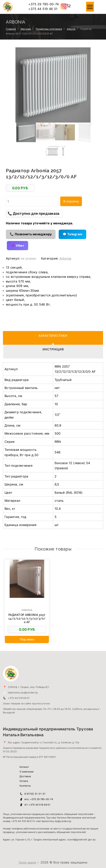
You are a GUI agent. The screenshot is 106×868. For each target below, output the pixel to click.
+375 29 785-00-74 (44, 4)
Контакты (25, 786)
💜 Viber (18, 245)
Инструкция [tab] (53, 349)
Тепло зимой (27, 862)
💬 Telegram (73, 234)
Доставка (25, 776)
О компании (27, 772)
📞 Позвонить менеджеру (31, 234)
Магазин (26, 29)
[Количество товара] (32, 201)
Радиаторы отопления (49, 29)
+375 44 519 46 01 (43, 9)
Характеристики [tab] (53, 336)
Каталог (24, 767)
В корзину (71, 201)
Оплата (24, 781)
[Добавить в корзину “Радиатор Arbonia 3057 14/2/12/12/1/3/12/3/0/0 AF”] (27, 639)
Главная (11, 29)
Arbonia (71, 29)
